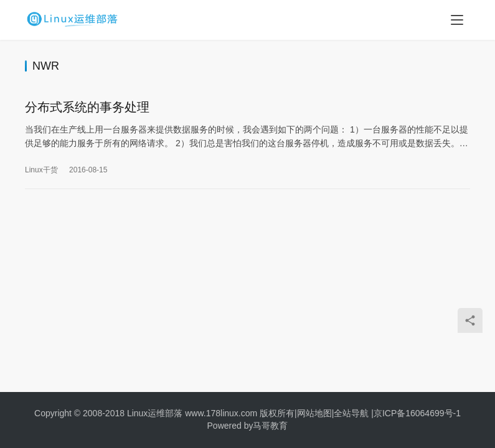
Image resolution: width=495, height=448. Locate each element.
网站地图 (314, 413)
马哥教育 (270, 426)
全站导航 (351, 413)
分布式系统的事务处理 (87, 108)
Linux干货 (41, 170)
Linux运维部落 (155, 413)
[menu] (457, 20)
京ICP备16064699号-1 (417, 413)
